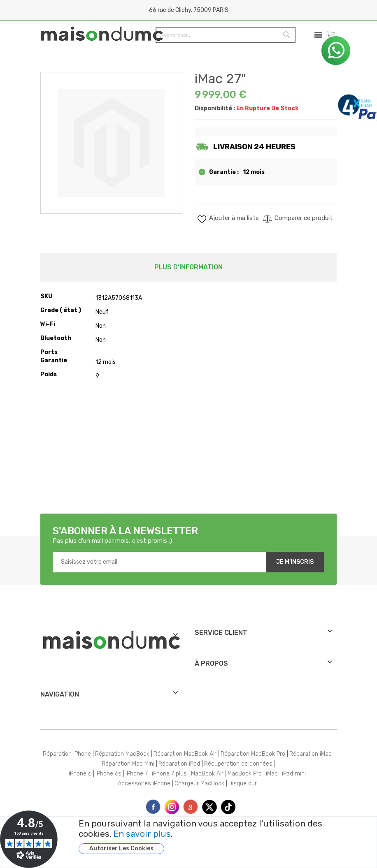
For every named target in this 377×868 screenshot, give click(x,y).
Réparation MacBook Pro (253, 754)
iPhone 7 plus (169, 774)
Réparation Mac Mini (128, 764)
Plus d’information (188, 267)
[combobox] (208, 35)
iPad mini (294, 774)
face (153, 807)
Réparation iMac (311, 754)
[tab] (188, 267)
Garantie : (224, 172)
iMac (272, 774)
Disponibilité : (215, 108)
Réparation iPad (179, 764)
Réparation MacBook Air (185, 754)
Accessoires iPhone (144, 784)
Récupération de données (238, 764)
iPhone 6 (80, 774)
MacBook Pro (245, 774)
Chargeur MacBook (199, 784)
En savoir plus (142, 834)
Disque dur (243, 784)
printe (191, 807)
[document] (217, 836)
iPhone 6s (108, 774)
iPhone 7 (137, 774)
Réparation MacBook (122, 754)
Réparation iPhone (67, 754)
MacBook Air (207, 774)
